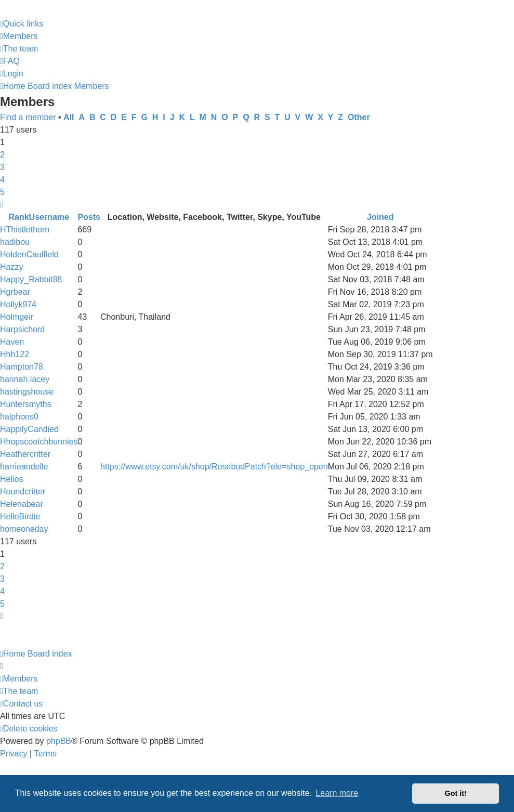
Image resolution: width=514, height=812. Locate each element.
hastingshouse (27, 392)
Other (359, 117)
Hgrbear (15, 292)
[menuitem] (19, 36)
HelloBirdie (20, 516)
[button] (2, 205)
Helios (11, 479)
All (69, 117)
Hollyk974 (18, 304)
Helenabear (22, 504)
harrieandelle (24, 467)
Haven (12, 342)
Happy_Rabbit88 (31, 279)
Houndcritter (23, 492)
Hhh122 (15, 354)
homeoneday (24, 529)
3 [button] (2, 167)
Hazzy (11, 267)
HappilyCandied (29, 429)
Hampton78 (22, 367)
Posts (89, 217)
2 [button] (2, 155)
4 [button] (2, 180)
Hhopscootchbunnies (39, 442)
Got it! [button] (456, 793)
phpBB (59, 741)
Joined (380, 217)
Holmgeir (17, 317)
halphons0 (19, 417)
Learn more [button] (337, 793)
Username (49, 217)
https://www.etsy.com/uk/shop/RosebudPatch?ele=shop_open (214, 467)
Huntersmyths (26, 404)
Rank (18, 217)
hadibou (15, 242)
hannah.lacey (25, 379)
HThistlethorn (25, 230)
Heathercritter (25, 454)
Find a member (28, 117)
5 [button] (2, 192)
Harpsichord (22, 329)
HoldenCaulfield (29, 254)
